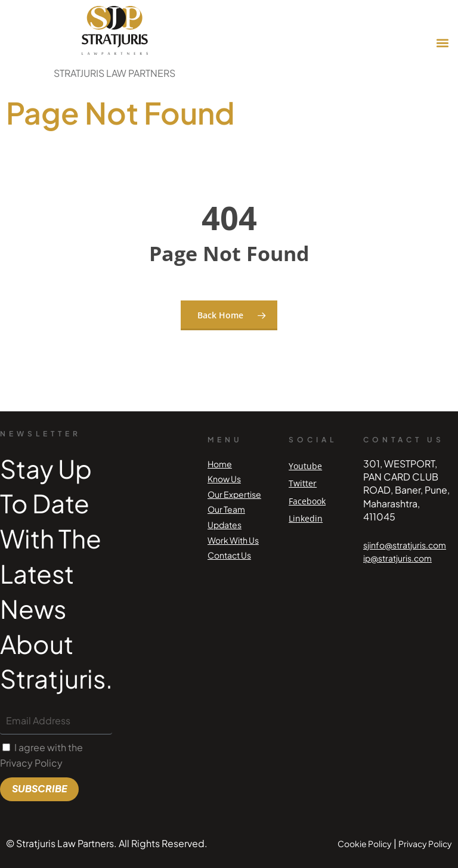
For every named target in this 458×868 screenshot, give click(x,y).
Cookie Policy (365, 844)
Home (220, 464)
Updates (225, 525)
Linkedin (306, 518)
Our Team (226, 509)
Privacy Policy (425, 844)
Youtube (305, 466)
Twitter (303, 483)
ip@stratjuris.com (397, 558)
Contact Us (229, 555)
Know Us (224, 479)
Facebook (307, 501)
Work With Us (233, 540)
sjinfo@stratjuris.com (405, 545)
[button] (442, 43)
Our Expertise (234, 494)
